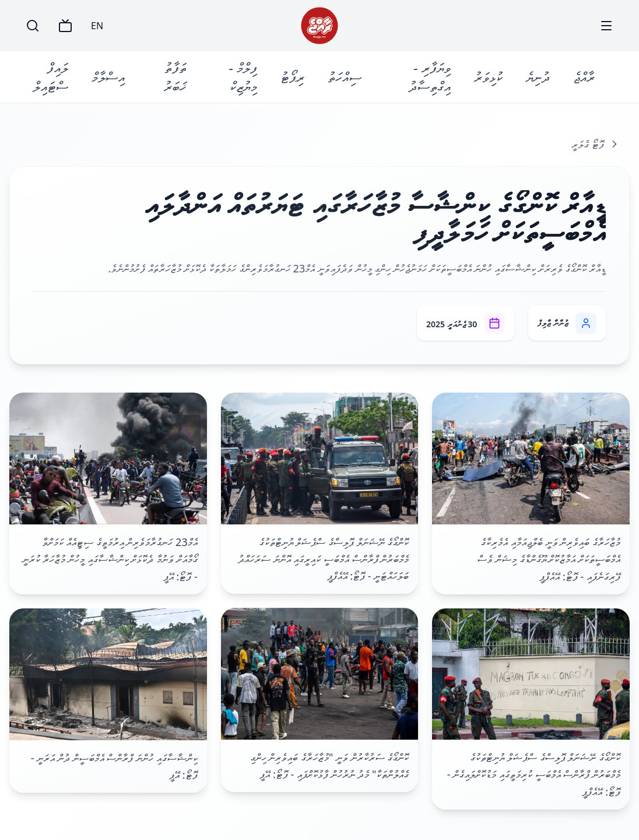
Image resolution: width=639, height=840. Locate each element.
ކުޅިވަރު (488, 77)
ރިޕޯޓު (292, 77)
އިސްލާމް (108, 77)
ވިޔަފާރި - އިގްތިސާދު (430, 77)
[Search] (33, 26)
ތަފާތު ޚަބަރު (175, 77)
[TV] (65, 26)
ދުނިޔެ (538, 77)
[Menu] (606, 26)
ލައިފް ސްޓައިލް (51, 77)
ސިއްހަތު (345, 77)
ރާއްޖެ (584, 77)
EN (97, 26)
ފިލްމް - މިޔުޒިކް (243, 77)
